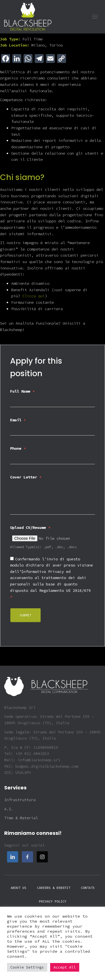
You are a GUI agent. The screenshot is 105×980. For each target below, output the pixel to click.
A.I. (9, 809)
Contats (88, 888)
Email (18, 420)
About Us (18, 888)
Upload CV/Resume (30, 527)
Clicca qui (34, 296)
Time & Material (21, 818)
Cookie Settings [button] (27, 967)
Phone (18, 448)
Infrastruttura (20, 800)
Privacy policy (53, 901)
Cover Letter (26, 477)
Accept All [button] (65, 967)
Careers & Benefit (54, 888)
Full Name (22, 391)
